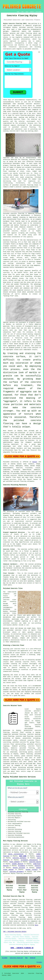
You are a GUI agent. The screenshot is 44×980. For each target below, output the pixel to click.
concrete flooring (20, 108)
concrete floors (34, 746)
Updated (33, 958)
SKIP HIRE (23, 856)
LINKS (22, 12)
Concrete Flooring (16, 958)
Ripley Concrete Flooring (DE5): (15, 24)
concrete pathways (19, 858)
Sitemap (5, 958)
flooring (38, 162)
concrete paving (35, 862)
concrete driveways (17, 872)
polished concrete (26, 27)
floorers (38, 866)
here (36, 925)
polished (30, 292)
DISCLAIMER (38, 12)
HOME (18, 12)
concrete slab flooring (24, 736)
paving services (19, 868)
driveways (22, 866)
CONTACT (32, 12)
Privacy (39, 962)
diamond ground (14, 348)
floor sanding (14, 862)
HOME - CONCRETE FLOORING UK (22, 948)
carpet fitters (32, 870)
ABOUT (27, 12)
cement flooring (26, 754)
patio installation (16, 854)
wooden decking (18, 864)
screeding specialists (29, 860)
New (26, 958)
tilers (39, 856)
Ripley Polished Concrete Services (19, 777)
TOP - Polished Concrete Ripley (15, 932)
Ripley (35, 462)
